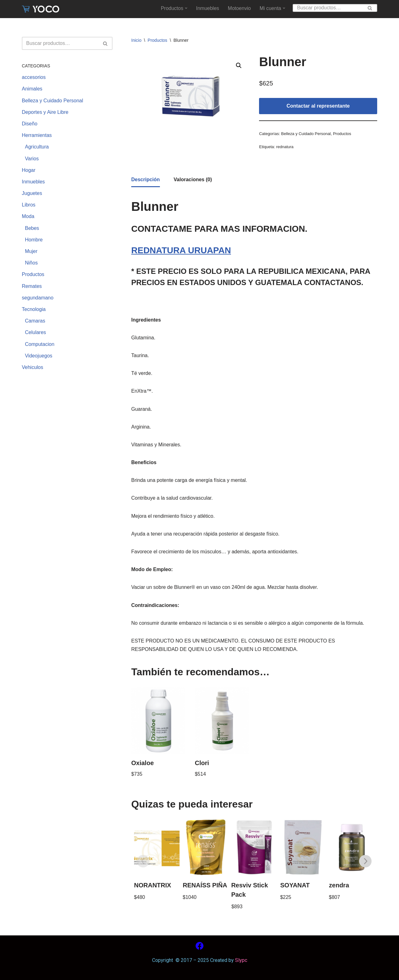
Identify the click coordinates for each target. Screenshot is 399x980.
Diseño (30, 124)
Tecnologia (34, 309)
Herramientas (37, 135)
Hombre (34, 240)
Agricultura (37, 147)
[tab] (146, 180)
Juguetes (32, 193)
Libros (29, 205)
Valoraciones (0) (193, 180)
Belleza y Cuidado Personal (53, 101)
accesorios (34, 77)
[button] (186, 8)
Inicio (136, 40)
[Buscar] (328, 8)
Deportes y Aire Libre (45, 112)
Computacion (40, 344)
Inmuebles (208, 8)
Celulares (36, 332)
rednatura (285, 147)
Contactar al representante (318, 106)
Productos (33, 274)
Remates (32, 286)
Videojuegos (39, 356)
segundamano (38, 298)
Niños (31, 263)
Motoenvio (239, 8)
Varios (32, 159)
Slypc (240, 960)
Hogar (29, 170)
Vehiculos (33, 367)
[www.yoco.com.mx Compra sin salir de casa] (41, 9)
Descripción (146, 180)
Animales (32, 89)
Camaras (35, 321)
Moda (28, 216)
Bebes (32, 228)
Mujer (31, 251)
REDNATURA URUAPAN (181, 250)
